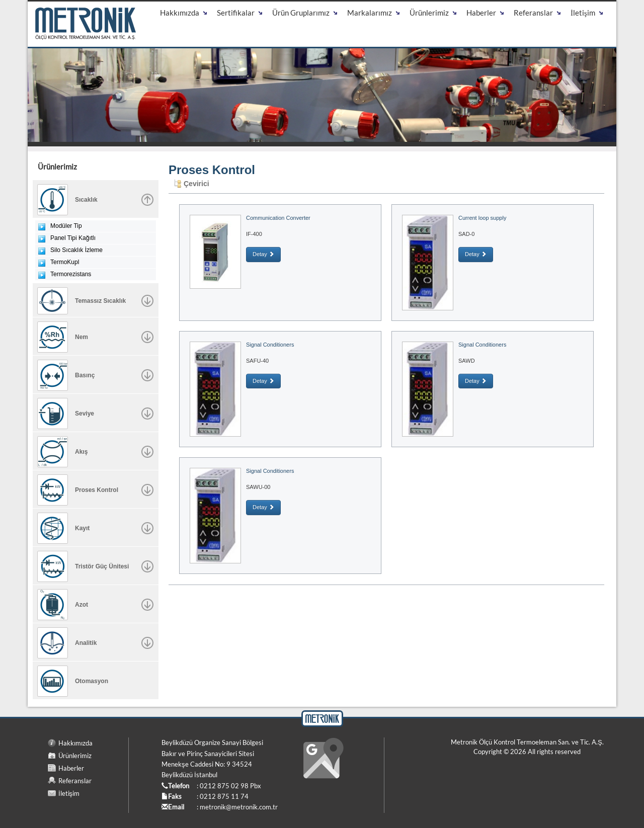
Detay (263, 254)
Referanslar (75, 781)
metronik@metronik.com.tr (239, 807)
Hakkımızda (75, 743)
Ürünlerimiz (75, 756)
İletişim (69, 793)
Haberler (71, 768)
